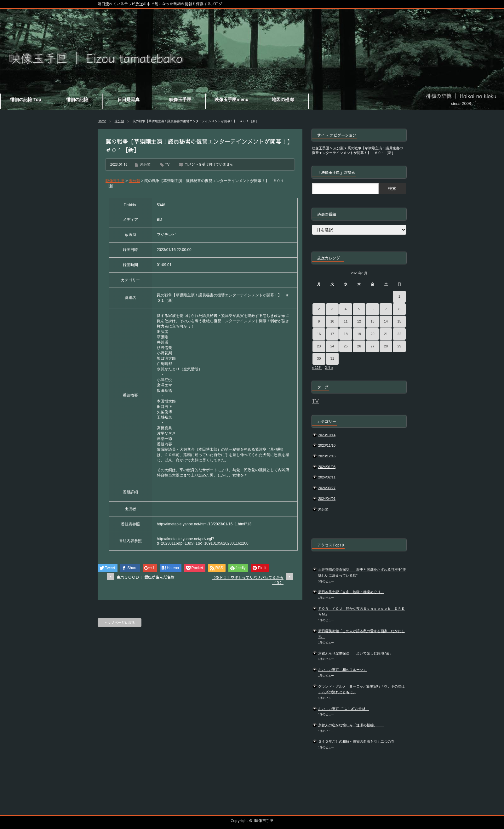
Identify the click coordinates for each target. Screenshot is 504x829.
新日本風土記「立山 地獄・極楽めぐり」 (351, 592)
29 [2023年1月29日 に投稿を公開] (399, 346)
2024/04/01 (327, 499)
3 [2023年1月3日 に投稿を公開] (332, 309)
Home (102, 121)
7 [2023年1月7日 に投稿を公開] (386, 309)
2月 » (329, 368)
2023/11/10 (327, 445)
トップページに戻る (120, 623)
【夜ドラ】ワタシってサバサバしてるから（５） (248, 580)
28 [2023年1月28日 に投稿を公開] (386, 346)
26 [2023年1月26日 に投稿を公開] (359, 346)
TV (167, 164)
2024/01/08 (327, 467)
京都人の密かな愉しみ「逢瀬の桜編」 (351, 725)
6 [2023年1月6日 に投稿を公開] (372, 309)
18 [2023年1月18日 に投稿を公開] (346, 334)
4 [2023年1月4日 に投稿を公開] (346, 309)
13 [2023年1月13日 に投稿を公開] (372, 321)
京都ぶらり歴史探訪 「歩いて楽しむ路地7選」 (355, 653)
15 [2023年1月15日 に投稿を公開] (399, 321)
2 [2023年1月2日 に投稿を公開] (319, 309)
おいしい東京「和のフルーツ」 (342, 670)
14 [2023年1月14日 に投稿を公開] (386, 321)
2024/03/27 (327, 488)
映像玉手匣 (264, 820)
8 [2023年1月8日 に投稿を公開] (399, 309)
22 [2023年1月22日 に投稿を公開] (399, 334)
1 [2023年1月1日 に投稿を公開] (399, 296)
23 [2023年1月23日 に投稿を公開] (319, 346)
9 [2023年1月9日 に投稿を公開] (319, 321)
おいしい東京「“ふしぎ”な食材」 (344, 709)
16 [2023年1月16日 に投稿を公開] (319, 334)
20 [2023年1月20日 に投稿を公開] (372, 334)
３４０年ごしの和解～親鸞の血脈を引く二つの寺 (356, 741)
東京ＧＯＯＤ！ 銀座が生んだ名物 (146, 577)
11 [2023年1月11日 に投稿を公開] (346, 321)
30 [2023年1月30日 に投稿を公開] (319, 358)
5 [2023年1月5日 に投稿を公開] (359, 309)
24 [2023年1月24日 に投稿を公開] (332, 346)
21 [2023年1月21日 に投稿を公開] (386, 334)
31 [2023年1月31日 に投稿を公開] (332, 358)
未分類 (119, 121)
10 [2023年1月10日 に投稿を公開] (332, 321)
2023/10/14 (327, 435)
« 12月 (317, 368)
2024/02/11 (327, 477)
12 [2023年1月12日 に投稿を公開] (359, 321)
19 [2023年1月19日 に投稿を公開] (359, 334)
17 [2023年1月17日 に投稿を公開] (332, 334)
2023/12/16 (327, 456)
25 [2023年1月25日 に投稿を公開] (346, 346)
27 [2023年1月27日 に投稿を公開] (372, 346)
